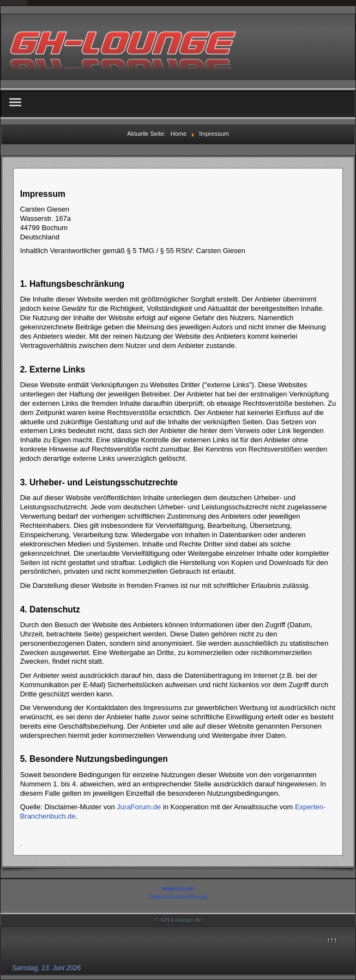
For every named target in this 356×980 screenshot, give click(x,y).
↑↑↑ (332, 940)
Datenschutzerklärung (178, 897)
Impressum (178, 888)
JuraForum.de (139, 807)
